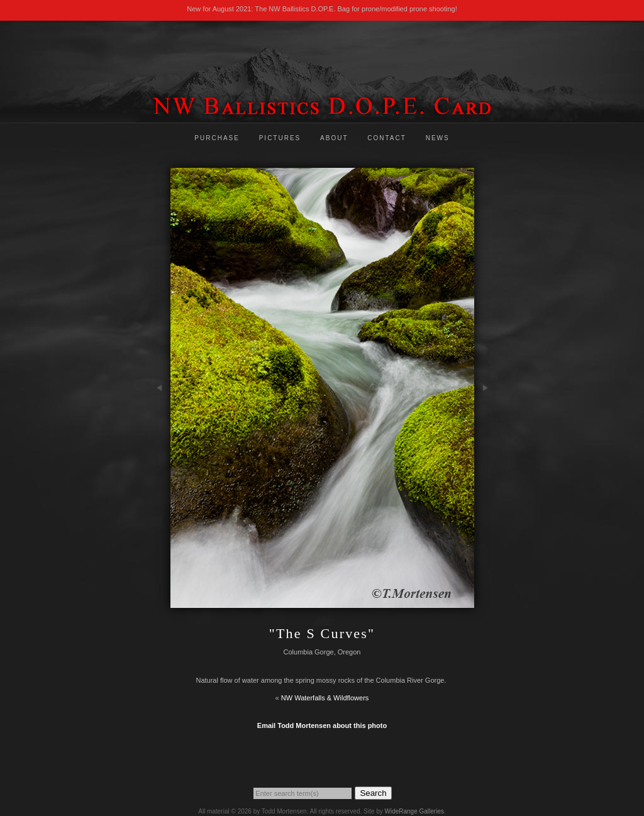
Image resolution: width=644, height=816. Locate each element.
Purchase (217, 138)
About (334, 138)
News (438, 138)
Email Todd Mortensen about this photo (322, 725)
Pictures (280, 138)
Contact (387, 138)
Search (373, 793)
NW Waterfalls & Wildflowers (325, 698)
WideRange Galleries (414, 811)
